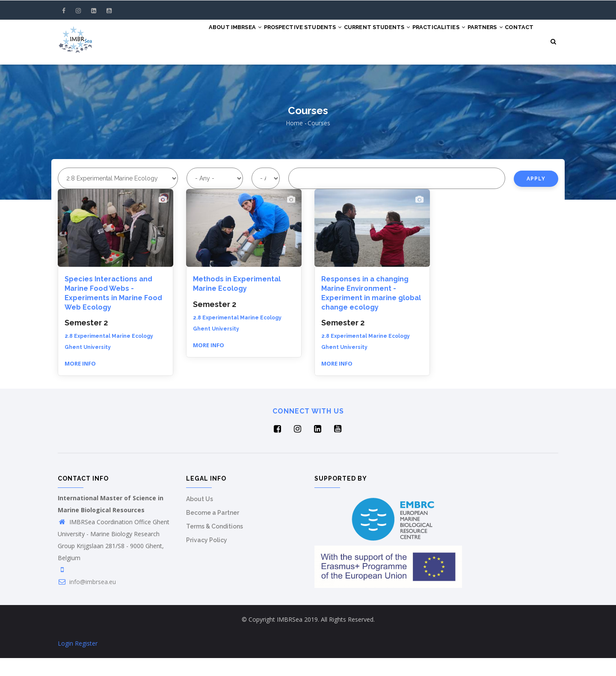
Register (86, 661)
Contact (205, 67)
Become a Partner (213, 531)
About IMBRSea (217, 35)
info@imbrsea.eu (87, 600)
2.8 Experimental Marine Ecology (109, 354)
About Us (200, 517)
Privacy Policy (207, 558)
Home (294, 141)
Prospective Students (292, 35)
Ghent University (88, 365)
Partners (495, 35)
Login (65, 661)
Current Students (373, 35)
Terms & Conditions (215, 544)
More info (80, 381)
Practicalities (442, 35)
